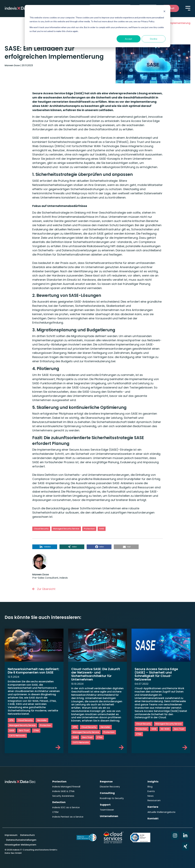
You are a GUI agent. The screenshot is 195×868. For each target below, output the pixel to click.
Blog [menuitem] (150, 787)
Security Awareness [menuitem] (63, 795)
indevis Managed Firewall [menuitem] (66, 787)
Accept (129, 39)
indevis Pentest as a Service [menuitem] (68, 816)
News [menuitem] (151, 795)
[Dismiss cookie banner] (164, 12)
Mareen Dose (12, 65)
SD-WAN (165, 729)
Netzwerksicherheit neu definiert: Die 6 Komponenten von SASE (31, 672)
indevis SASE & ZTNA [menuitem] (63, 791)
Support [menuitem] (105, 804)
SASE (102, 529)
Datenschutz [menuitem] (27, 834)
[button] (45, 547)
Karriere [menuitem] (153, 806)
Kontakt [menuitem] (153, 818)
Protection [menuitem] (59, 782)
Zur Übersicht (44, 589)
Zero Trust (24, 734)
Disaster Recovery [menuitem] (110, 787)
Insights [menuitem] (153, 782)
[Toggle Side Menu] (188, 8)
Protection (89, 529)
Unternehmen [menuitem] (109, 815)
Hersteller (42, 724)
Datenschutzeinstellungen (21, 839)
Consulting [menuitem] (107, 793)
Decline (154, 39)
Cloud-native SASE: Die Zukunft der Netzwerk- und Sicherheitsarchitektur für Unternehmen (96, 674)
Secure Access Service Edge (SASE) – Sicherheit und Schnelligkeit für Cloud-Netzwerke (157, 674)
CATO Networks (17, 739)
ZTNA (36, 734)
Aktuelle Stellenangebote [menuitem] (161, 811)
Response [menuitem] (106, 782)
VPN (11, 724)
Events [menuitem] (151, 791)
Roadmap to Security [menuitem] (112, 798)
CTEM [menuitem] (55, 811)
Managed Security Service (66, 529)
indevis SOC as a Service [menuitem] (66, 807)
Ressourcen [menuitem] (154, 800)
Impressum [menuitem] (11, 834)
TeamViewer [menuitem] (107, 809)
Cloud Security (41, 529)
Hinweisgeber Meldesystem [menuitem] (20, 844)
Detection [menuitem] (59, 802)
